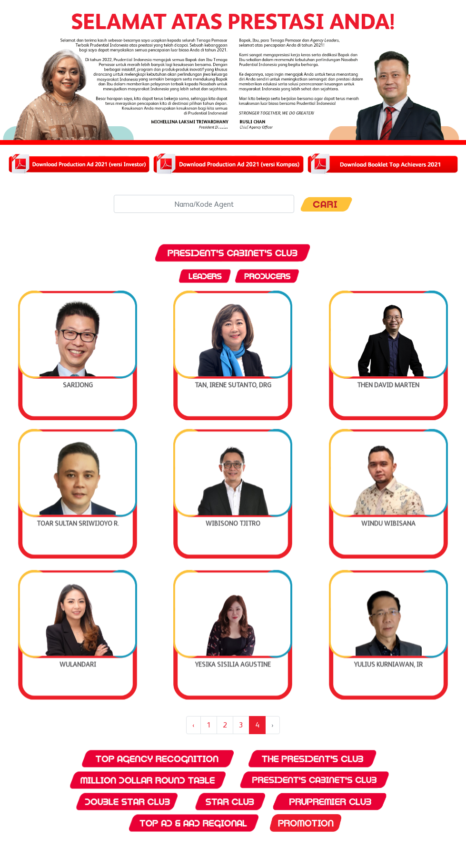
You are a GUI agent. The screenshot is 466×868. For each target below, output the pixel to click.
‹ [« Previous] (193, 725)
